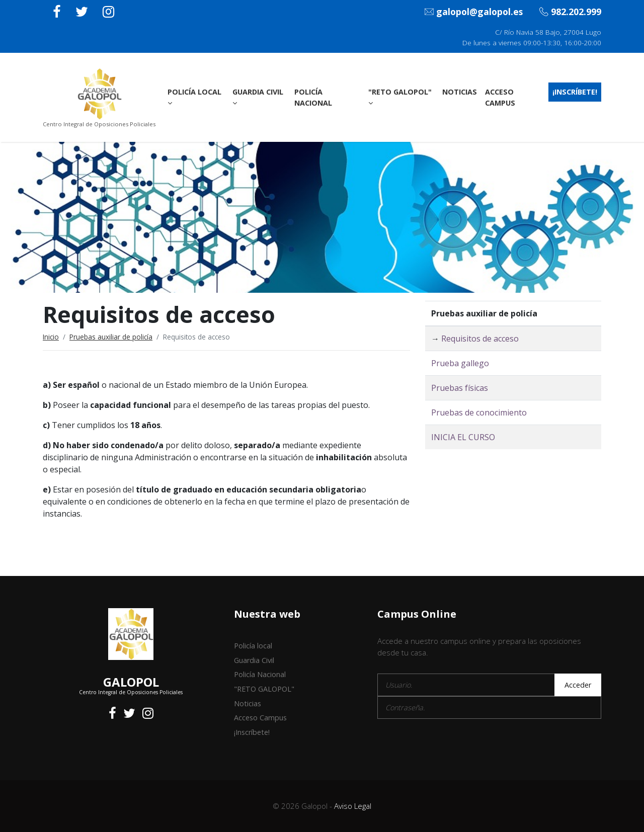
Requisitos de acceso (480, 339)
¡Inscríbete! (575, 92)
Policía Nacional (313, 97)
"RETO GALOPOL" (400, 97)
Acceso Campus (500, 97)
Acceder (578, 685)
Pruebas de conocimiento (479, 412)
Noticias (460, 92)
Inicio (51, 337)
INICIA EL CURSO (463, 437)
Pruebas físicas (460, 388)
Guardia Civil (258, 97)
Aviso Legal (353, 806)
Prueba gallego (460, 363)
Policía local (194, 97)
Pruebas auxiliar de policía (111, 337)
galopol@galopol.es (474, 12)
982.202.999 (570, 12)
